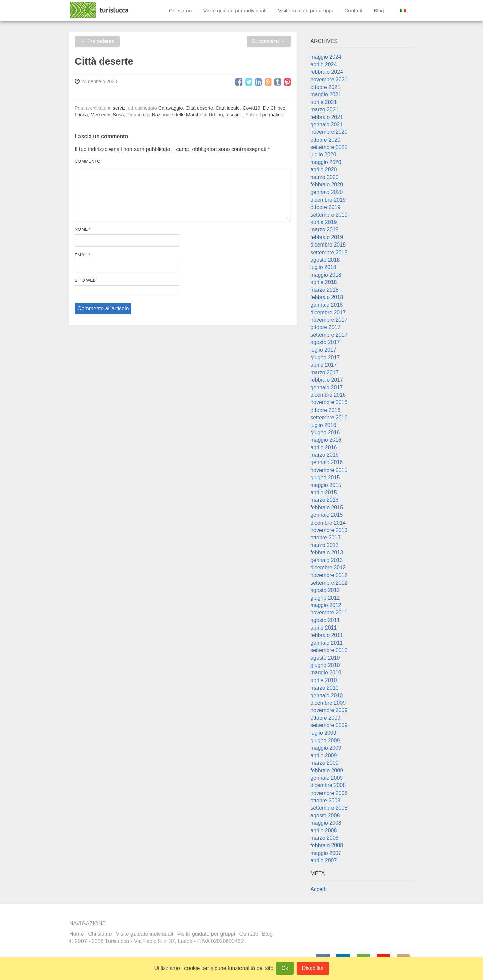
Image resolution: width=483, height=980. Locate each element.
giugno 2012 (325, 598)
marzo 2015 (325, 500)
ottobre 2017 (325, 327)
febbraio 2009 (327, 771)
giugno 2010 (325, 665)
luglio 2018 (323, 267)
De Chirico (274, 108)
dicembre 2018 (328, 245)
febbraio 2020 (327, 185)
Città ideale (228, 108)
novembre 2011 (329, 613)
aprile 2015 (324, 493)
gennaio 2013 (327, 560)
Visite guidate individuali (145, 934)
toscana (234, 115)
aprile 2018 (324, 282)
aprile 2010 (324, 680)
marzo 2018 (325, 290)
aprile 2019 (324, 222)
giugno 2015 (325, 477)
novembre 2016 (329, 402)
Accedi (318, 889)
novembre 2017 (329, 320)
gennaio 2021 (327, 125)
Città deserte (199, 108)
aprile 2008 (324, 831)
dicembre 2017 (328, 312)
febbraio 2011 (327, 635)
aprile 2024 (324, 65)
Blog (379, 11)
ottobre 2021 (325, 87)
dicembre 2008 (328, 785)
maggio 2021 (326, 94)
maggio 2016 (326, 440)
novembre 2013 (329, 530)
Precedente (97, 41)
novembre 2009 (329, 710)
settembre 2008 (329, 808)
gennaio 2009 (327, 778)
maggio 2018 (326, 275)
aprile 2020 (324, 170)
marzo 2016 (325, 455)
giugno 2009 (325, 740)
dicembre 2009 (328, 703)
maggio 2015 (326, 485)
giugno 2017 (325, 357)
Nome (83, 229)
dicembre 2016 (328, 395)
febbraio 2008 (327, 845)
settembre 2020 (329, 147)
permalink (272, 115)
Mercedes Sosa (107, 115)
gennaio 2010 (327, 695)
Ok (285, 968)
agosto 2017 (325, 342)
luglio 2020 (323, 154)
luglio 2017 (323, 350)
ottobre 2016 (325, 410)
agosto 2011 (325, 620)
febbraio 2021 (327, 117)
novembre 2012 (329, 575)
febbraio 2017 (327, 380)
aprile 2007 (324, 860)
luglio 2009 (323, 733)
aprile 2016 (324, 448)
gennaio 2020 (327, 192)
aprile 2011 (324, 628)
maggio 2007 (326, 853)
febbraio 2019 (327, 237)
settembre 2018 (329, 252)
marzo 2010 (325, 688)
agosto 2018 (325, 260)
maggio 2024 (326, 57)
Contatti (353, 11)
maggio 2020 (326, 162)
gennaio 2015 (327, 515)
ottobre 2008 (325, 800)
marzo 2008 (325, 838)
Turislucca (100, 10)
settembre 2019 (329, 215)
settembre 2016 (329, 417)
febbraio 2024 (327, 72)
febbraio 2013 (327, 553)
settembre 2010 (329, 650)
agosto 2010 (325, 658)
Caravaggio (171, 108)
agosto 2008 (325, 815)
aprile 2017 (324, 365)
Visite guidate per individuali (235, 11)
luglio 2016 (323, 425)
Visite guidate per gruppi (306, 11)
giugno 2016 (325, 432)
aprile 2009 (324, 755)
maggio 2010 (326, 673)
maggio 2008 (326, 823)
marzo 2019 (325, 230)
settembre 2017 (329, 335)
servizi (120, 108)
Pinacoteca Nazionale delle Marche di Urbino (175, 115)
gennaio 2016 (327, 462)
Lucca (81, 115)
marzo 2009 (325, 763)
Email (83, 255)
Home (77, 934)
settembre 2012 (329, 583)
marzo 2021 (325, 110)
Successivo (269, 41)
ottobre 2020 (325, 140)
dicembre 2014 (328, 523)
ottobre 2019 (325, 207)
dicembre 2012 (328, 568)
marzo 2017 (325, 372)
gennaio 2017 (327, 388)
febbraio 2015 (327, 508)
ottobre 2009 (325, 718)
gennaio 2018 (327, 305)
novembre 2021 (329, 80)
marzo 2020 (325, 177)
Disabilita (313, 968)
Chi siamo (180, 11)
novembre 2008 (329, 793)
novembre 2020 (329, 132)
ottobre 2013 (325, 537)
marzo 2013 (325, 545)
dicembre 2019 (328, 200)
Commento (88, 161)
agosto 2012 (325, 590)
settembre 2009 (329, 725)
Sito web (85, 280)
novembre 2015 (329, 470)
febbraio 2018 (327, 297)
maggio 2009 (326, 748)
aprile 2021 (324, 102)
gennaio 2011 (327, 643)
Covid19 (251, 108)
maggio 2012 (326, 605)
